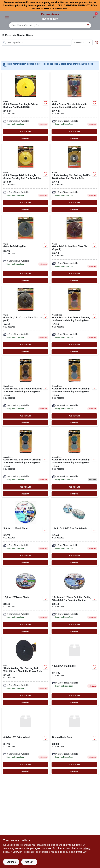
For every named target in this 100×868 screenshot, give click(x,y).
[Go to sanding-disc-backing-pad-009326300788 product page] (26, 671)
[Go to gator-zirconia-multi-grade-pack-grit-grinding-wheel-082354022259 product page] (75, 107)
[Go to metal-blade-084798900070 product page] (75, 532)
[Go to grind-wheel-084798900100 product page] (26, 741)
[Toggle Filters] (96, 42)
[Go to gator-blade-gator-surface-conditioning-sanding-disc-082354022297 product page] (75, 391)
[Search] (88, 25)
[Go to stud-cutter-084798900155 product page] (75, 671)
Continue (11, 862)
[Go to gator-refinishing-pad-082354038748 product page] (26, 249)
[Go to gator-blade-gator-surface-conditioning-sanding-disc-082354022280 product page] (26, 391)
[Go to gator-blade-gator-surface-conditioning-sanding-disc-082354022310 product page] (75, 462)
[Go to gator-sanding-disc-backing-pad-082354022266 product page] (75, 178)
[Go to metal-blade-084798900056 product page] (75, 601)
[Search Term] (50, 25)
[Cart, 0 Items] (94, 16)
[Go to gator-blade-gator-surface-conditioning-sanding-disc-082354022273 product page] (75, 320)
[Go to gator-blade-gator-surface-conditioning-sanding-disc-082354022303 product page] (26, 462)
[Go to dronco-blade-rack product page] (75, 741)
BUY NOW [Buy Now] (25, 138)
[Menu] (7, 18)
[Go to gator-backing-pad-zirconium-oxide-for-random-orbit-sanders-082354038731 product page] (26, 178)
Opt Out (29, 862)
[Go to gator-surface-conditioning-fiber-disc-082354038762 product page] (26, 320)
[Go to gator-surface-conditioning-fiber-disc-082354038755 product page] (75, 249)
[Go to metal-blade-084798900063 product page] (26, 601)
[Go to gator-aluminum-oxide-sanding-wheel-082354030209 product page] (26, 107)
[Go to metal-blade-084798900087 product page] (26, 532)
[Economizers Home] (50, 14)
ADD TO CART (25, 132)
